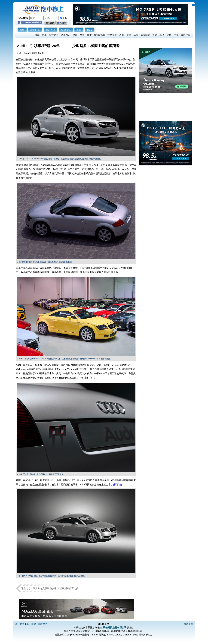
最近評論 (186, 35)
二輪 (136, 35)
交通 (169, 35)
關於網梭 (20, 624)
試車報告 (66, 35)
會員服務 (66, 30)
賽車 (129, 35)
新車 (44, 35)
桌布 (79, 30)
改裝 (122, 35)
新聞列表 (35, 30)
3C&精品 (145, 35)
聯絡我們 (43, 624)
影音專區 (54, 35)
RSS (90, 30)
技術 (89, 35)
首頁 (22, 30)
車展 (75, 35)
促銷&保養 (100, 35)
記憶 (65, 18)
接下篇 (118, 485)
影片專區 (50, 30)
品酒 (162, 35)
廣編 (37, 35)
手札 (176, 35)
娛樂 (155, 35)
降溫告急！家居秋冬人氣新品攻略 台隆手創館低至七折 (50, 588)
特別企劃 (112, 35)
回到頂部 (188, 624)
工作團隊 (31, 624)
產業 (82, 35)
